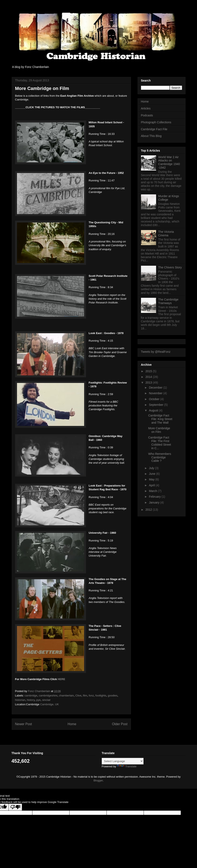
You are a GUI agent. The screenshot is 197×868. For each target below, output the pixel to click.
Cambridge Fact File (154, 129)
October (155, 399)
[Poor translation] (15, 807)
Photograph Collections (156, 122)
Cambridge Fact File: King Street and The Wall (160, 419)
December (156, 388)
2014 (149, 377)
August (154, 410)
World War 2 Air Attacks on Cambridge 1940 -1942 (169, 162)
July (152, 468)
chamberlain (66, 696)
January (155, 502)
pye (38, 700)
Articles (146, 108)
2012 (149, 510)
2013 (149, 383)
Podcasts (147, 115)
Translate (127, 766)
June (153, 474)
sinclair (46, 700)
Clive (78, 696)
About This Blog (151, 136)
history (31, 700)
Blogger (98, 780)
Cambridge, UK (49, 704)
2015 (149, 371)
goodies (113, 696)
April (152, 485)
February (155, 497)
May (152, 479)
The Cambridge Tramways (168, 301)
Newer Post (24, 724)
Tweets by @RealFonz (156, 352)
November (156, 393)
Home (72, 724)
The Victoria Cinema (166, 234)
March (153, 491)
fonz (91, 696)
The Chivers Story (170, 267)
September (157, 405)
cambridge (31, 696)
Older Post (120, 724)
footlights (101, 696)
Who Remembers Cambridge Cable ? (160, 457)
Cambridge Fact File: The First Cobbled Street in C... (159, 443)
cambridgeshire (48, 696)
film (85, 696)
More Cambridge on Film (159, 430)
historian (20, 700)
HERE (61, 679)
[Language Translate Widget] (123, 761)
